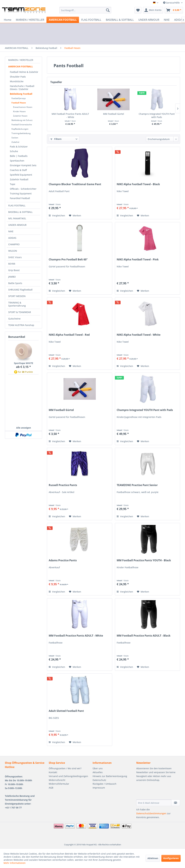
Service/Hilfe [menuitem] (172, 3)
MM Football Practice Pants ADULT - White (70, 115)
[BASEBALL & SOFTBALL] (120, 20)
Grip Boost (14, 270)
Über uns (98, 768)
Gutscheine (14, 319)
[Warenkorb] (174, 10)
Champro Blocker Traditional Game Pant (75, 184)
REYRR (12, 264)
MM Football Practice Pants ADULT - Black (144, 636)
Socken (15, 138)
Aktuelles (98, 772)
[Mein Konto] (153, 10)
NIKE (11, 231)
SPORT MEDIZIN (17, 296)
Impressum (99, 788)
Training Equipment (21, 193)
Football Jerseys (19, 98)
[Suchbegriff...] (85, 10)
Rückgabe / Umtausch (104, 784)
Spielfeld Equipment (21, 175)
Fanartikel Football (20, 198)
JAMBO (12, 277)
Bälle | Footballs (19, 156)
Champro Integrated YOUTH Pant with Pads (157, 115)
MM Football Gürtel (114, 114)
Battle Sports (15, 283)
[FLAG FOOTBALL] (91, 20)
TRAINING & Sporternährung (17, 304)
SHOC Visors (15, 257)
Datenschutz (99, 780)
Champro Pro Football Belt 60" (68, 260)
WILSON (13, 251)
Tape (13, 184)
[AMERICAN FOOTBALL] (63, 20)
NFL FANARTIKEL (17, 218)
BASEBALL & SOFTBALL (20, 212)
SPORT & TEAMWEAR (20, 312)
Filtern (56, 139)
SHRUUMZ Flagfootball (20, 290)
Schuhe (14, 151)
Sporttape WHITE (24, 363)
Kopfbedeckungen (20, 129)
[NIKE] (167, 20)
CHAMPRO (14, 244)
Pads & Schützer (19, 147)
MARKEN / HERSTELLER (21, 60)
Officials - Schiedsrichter (23, 189)
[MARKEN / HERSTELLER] (30, 20)
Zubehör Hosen (20, 116)
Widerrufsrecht (57, 780)
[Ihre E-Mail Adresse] (154, 803)
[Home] (8, 20)
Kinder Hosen (19, 111)
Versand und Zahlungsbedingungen (68, 776)
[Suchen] (108, 10)
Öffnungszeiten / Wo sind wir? (65, 768)
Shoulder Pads (18, 77)
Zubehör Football (19, 179)
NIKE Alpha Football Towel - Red (69, 335)
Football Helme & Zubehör (24, 72)
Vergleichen (57, 216)
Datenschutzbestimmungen (151, 813)
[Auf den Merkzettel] (75, 216)
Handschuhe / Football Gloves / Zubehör (22, 88)
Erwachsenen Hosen (23, 107)
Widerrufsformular (59, 784)
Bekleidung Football (21, 94)
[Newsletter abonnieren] (176, 803)
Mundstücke (17, 81)
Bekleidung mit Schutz (22, 120)
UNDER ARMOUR (17, 225)
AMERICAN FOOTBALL (21, 66)
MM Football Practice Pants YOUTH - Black (144, 560)
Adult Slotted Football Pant (66, 711)
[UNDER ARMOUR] (149, 20)
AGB (51, 788)
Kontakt (53, 772)
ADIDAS (12, 238)
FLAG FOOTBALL (17, 205)
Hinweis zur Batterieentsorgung (110, 776)
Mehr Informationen (15, 863)
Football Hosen (19, 103)
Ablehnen (153, 858)
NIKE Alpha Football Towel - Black (138, 184)
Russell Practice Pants (63, 485)
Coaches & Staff (18, 170)
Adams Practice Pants (63, 560)
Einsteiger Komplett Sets (23, 165)
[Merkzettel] (138, 10)
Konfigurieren (171, 858)
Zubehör (15, 142)
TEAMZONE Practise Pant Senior (137, 485)
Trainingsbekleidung (21, 133)
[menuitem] (85, 10)
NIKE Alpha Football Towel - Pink (138, 260)
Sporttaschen (17, 161)
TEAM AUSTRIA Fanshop (21, 325)
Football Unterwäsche (22, 125)
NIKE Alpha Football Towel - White (139, 335)
